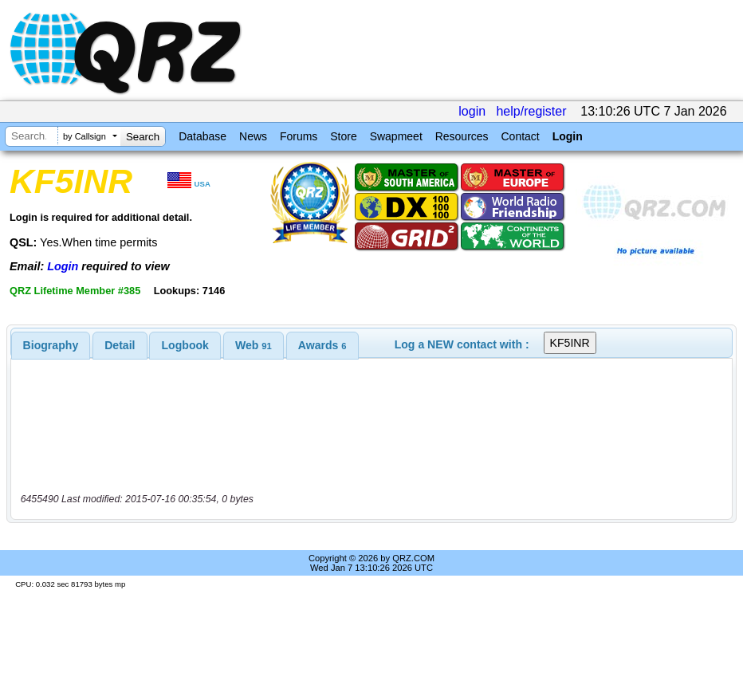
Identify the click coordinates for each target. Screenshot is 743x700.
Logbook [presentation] (185, 345)
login (472, 111)
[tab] (51, 345)
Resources (462, 136)
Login (568, 136)
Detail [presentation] (120, 345)
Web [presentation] (254, 345)
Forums (299, 136)
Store (343, 136)
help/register (531, 111)
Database (202, 136)
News (253, 136)
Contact (520, 136)
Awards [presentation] (322, 345)
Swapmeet (396, 136)
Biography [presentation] (51, 345)
